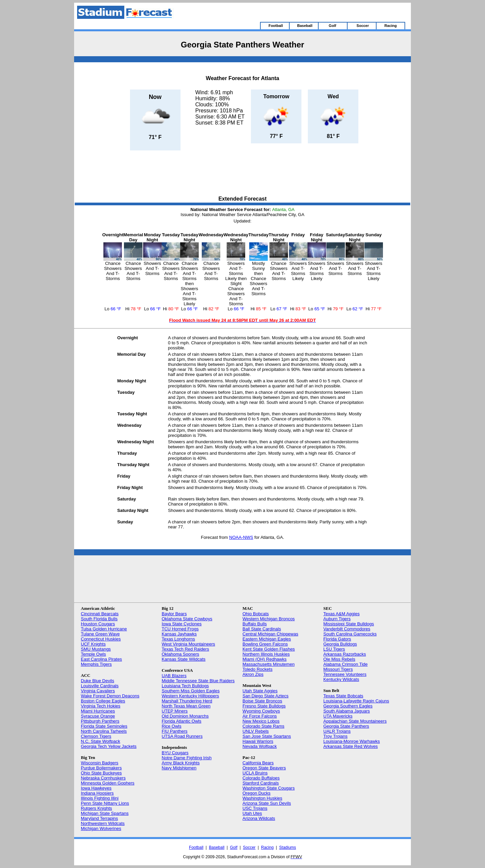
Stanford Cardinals (261, 783)
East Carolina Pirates (101, 659)
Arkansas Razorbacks (345, 654)
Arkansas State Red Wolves (351, 746)
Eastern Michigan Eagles (267, 639)
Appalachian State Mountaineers (355, 721)
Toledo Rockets (257, 669)
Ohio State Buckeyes (101, 773)
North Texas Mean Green (186, 706)
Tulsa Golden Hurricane (104, 629)
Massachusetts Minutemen (269, 664)
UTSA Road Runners (182, 736)
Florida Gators (337, 639)
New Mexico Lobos (261, 721)
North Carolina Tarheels (104, 731)
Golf (234, 847)
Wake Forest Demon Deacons (110, 696)
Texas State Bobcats (343, 696)
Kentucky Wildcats (341, 679)
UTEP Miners (175, 711)
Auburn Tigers (337, 619)
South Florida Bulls (99, 619)
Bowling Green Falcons (265, 644)
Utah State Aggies (260, 691)
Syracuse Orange (98, 716)
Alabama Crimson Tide (346, 664)
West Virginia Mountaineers (188, 644)
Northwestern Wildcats (103, 823)
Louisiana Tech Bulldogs (185, 686)
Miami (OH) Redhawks (265, 659)
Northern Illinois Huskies (266, 654)
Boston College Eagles (103, 701)
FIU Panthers (175, 731)
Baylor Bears (174, 614)
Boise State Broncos (262, 701)
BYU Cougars (175, 753)
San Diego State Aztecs (266, 696)
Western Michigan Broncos (269, 619)
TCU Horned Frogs (180, 629)
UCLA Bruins (255, 773)
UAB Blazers (174, 676)
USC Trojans (255, 808)
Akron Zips (253, 674)
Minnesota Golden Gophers (108, 783)
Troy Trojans (335, 736)
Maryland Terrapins (99, 818)
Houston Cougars (98, 624)
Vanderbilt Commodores (347, 629)
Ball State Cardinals (262, 629)
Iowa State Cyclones (182, 624)
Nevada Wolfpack (260, 746)
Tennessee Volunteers (345, 674)
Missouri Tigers (338, 669)
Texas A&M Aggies (342, 614)
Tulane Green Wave (100, 634)
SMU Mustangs (96, 649)
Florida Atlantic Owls (182, 721)
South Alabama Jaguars (347, 711)
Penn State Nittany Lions (105, 803)
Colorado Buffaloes (261, 778)
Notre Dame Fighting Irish (187, 758)
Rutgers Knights (96, 808)
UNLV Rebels (256, 731)
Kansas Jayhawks (179, 634)
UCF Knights (93, 644)
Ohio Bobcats (256, 614)
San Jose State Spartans (267, 736)
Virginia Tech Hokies (101, 706)
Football (196, 847)
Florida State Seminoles (104, 726)
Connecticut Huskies (101, 639)
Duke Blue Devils (98, 681)
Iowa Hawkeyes (96, 788)
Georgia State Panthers (346, 726)
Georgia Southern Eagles (348, 706)
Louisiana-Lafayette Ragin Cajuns (356, 701)
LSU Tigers (334, 649)
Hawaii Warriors (258, 741)
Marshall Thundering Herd (187, 701)
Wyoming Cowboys (261, 711)
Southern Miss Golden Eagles (191, 691)
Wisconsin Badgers (100, 763)
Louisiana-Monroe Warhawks (352, 741)
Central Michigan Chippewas (270, 634)
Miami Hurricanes (98, 711)
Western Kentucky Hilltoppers (190, 696)
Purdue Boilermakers (101, 768)
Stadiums (288, 847)
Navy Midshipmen (179, 768)
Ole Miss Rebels (339, 659)
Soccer (249, 847)
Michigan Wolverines (101, 828)
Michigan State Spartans (105, 813)
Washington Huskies (262, 798)
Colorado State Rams (263, 726)
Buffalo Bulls (255, 624)
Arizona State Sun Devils (267, 803)
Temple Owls (93, 654)
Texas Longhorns (178, 639)
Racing (267, 847)
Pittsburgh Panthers (100, 721)
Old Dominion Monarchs (185, 716)
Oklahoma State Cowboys (187, 619)
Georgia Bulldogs (340, 644)
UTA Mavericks (338, 716)
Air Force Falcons (260, 716)
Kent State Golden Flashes (269, 649)
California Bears (258, 763)
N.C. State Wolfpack (101, 741)
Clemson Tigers (96, 736)
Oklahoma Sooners (180, 654)
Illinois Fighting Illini (100, 798)
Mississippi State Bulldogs (349, 624)
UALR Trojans (337, 731)
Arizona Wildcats (259, 818)
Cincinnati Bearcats (100, 614)
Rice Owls (172, 726)
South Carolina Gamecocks (350, 634)
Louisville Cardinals (100, 686)
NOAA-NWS (241, 537)
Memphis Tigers (96, 664)
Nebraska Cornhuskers (103, 778)
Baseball (217, 847)
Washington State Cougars (269, 788)
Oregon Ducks (256, 793)
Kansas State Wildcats (184, 659)
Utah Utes (252, 813)
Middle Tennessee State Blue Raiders (198, 681)
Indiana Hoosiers (97, 793)
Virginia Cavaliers (98, 691)
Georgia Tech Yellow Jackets (109, 746)
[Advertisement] (243, 174)
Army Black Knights (181, 763)
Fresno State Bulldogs (264, 706)
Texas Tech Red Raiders (185, 649)
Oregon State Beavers (264, 768)
